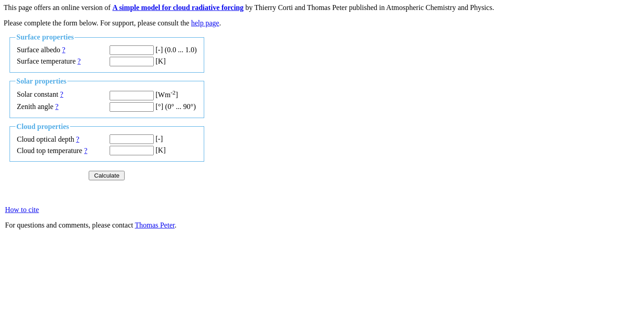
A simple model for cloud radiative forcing (178, 7)
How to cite (22, 210)
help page (205, 23)
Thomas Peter (155, 225)
